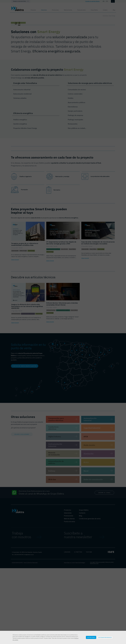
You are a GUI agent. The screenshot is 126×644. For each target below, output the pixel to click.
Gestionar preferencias (105, 637)
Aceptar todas (91, 637)
